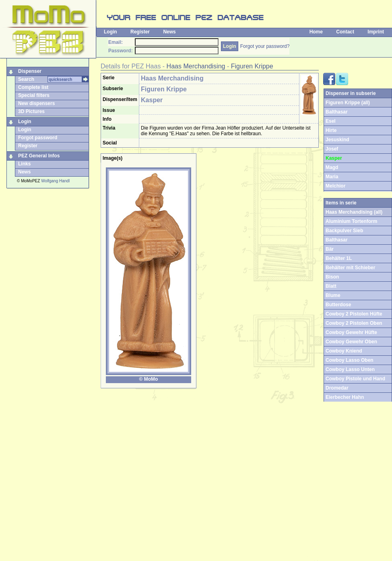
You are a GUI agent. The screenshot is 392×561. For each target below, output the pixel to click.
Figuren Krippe (252, 66)
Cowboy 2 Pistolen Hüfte (354, 314)
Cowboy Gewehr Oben (351, 342)
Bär (330, 249)
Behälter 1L (339, 258)
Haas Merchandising (196, 66)
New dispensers (36, 103)
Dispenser (30, 71)
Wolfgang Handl (55, 181)
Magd (332, 167)
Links (24, 164)
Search (26, 79)
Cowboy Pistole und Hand (355, 379)
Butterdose (338, 305)
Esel (331, 121)
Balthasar (337, 112)
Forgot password (38, 138)
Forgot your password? (265, 46)
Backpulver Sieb (344, 231)
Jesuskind (337, 140)
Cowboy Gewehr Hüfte (351, 332)
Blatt (331, 286)
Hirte (331, 130)
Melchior (335, 186)
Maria (332, 177)
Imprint (376, 32)
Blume (333, 295)
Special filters (34, 95)
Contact (345, 32)
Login (110, 32)
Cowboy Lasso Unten (350, 369)
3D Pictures (31, 111)
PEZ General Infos (39, 156)
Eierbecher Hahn (345, 397)
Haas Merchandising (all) (354, 212)
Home (316, 32)
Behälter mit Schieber (350, 268)
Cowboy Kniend (344, 351)
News (169, 32)
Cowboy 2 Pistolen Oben (354, 323)
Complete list (33, 87)
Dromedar (337, 388)
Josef (332, 149)
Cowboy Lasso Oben (350, 360)
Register (140, 32)
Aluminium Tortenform (351, 221)
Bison (332, 277)
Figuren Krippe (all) (348, 103)
